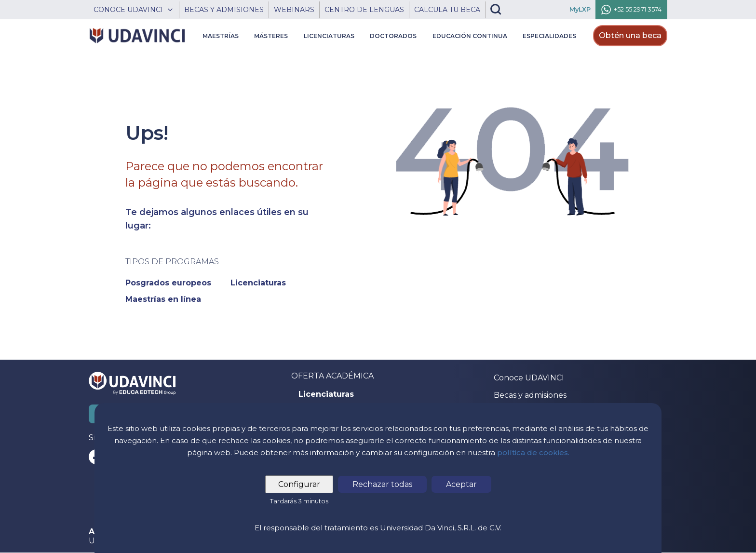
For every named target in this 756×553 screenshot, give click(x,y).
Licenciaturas (326, 394)
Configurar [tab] (299, 484)
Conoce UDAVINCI (529, 378)
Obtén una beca (630, 35)
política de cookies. (533, 452)
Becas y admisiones (530, 395)
